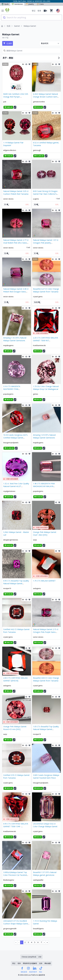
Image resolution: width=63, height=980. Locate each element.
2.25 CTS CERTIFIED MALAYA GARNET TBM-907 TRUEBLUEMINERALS (45, 340)
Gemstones (17, 4)
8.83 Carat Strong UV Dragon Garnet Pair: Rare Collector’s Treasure (45, 194)
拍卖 (9, 26)
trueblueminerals (39, 345)
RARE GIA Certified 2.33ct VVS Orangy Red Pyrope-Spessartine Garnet (16, 97)
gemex (36, 394)
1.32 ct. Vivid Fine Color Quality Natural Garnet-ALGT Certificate (16, 486)
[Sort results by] (50, 43)
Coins (40, 4)
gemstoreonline (39, 102)
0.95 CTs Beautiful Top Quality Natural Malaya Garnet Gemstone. (16, 583)
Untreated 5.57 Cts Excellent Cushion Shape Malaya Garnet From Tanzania (16, 924)
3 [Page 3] (28, 942)
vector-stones (8, 199)
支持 (41, 963)
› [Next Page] (44, 942)
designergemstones (11, 540)
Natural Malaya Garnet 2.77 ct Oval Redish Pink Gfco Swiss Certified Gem (16, 243)
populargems (8, 394)
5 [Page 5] (35, 942)
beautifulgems (38, 929)
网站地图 (48, 963)
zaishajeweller (38, 880)
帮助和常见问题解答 (30, 963)
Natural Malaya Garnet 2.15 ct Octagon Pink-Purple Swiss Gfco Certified (46, 632)
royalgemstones (9, 491)
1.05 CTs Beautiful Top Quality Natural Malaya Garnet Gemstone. (46, 729)
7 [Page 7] (41, 942)
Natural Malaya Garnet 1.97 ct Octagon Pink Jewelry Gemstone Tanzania (46, 243)
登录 (39, 11)
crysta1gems (38, 297)
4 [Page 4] (32, 942)
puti (5, 102)
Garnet (17, 26)
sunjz (35, 540)
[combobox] (32, 18)
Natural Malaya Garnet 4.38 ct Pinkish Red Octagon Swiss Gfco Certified (16, 292)
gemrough (37, 150)
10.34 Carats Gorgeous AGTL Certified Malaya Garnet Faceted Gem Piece (16, 438)
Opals (5, 4)
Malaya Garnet (30, 26)
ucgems (36, 199)
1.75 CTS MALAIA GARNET (44, 581)
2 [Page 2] (25, 942)
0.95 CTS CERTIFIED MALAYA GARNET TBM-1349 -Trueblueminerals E (16, 826)
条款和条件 (33, 972)
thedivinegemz (9, 880)
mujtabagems (8, 345)
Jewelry (30, 4)
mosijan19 (7, 588)
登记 (34, 11)
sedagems (37, 588)
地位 (41, 972)
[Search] (32, 51)
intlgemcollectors (10, 150)
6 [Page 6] (38, 942)
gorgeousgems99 (10, 929)
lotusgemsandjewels (11, 443)
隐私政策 (24, 972)
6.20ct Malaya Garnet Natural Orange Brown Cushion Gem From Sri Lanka (45, 97)
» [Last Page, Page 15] (47, 942)
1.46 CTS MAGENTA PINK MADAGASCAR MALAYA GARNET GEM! (44, 486)
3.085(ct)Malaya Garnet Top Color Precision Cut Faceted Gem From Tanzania (15, 875)
